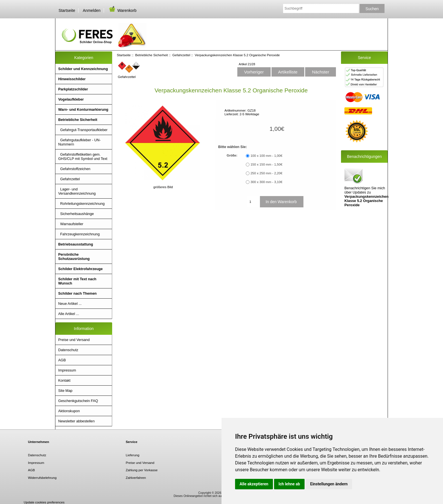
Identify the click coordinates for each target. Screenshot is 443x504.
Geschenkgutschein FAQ (78, 401)
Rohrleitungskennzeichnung (81, 204)
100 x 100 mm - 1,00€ (267, 156)
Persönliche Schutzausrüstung (74, 257)
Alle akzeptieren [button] (254, 484)
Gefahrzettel (181, 55)
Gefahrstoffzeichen (74, 169)
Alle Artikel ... (69, 314)
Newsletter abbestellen (76, 421)
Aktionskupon (69, 411)
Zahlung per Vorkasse (142, 470)
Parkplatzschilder (73, 89)
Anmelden (92, 10)
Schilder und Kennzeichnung (83, 69)
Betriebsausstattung (76, 244)
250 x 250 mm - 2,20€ (267, 173)
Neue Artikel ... (70, 304)
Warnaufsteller (71, 224)
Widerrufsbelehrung (42, 478)
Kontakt (64, 380)
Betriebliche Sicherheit (152, 55)
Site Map (65, 391)
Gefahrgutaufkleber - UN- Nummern (79, 142)
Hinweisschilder (72, 79)
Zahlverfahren (136, 478)
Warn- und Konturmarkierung (83, 109)
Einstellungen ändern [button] (329, 484)
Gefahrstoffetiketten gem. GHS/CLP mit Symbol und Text (83, 157)
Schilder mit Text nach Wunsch (77, 281)
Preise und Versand (74, 340)
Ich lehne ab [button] (289, 484)
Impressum (67, 370)
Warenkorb (122, 10)
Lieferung (133, 455)
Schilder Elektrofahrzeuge (80, 269)
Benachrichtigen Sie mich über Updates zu (366, 187)
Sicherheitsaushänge (76, 214)
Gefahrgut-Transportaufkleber (83, 130)
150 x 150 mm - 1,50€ (267, 164)
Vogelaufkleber (71, 99)
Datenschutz (68, 350)
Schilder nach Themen (77, 293)
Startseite (67, 10)
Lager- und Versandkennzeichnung (77, 191)
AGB (62, 360)
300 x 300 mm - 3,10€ (267, 182)
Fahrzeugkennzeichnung (79, 234)
